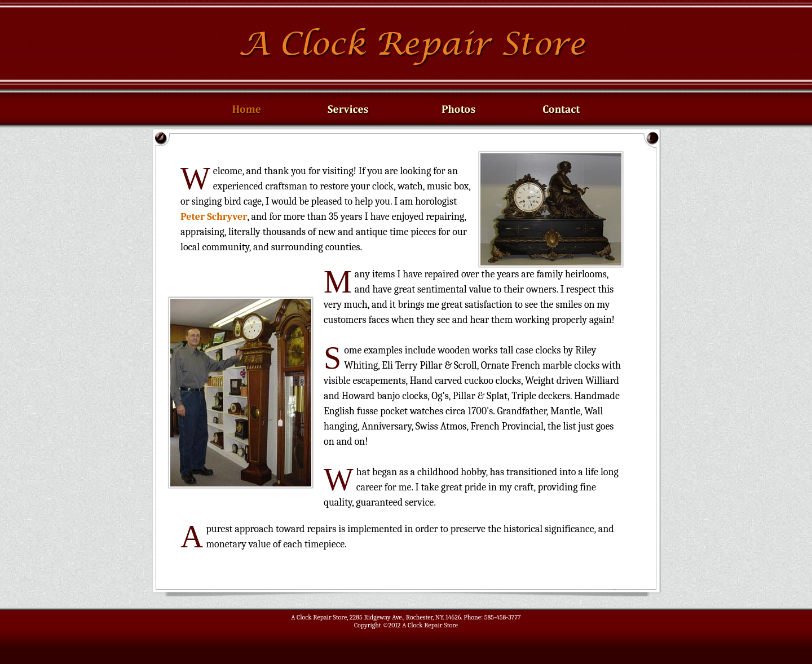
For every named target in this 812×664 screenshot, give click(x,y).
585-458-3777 (503, 617)
